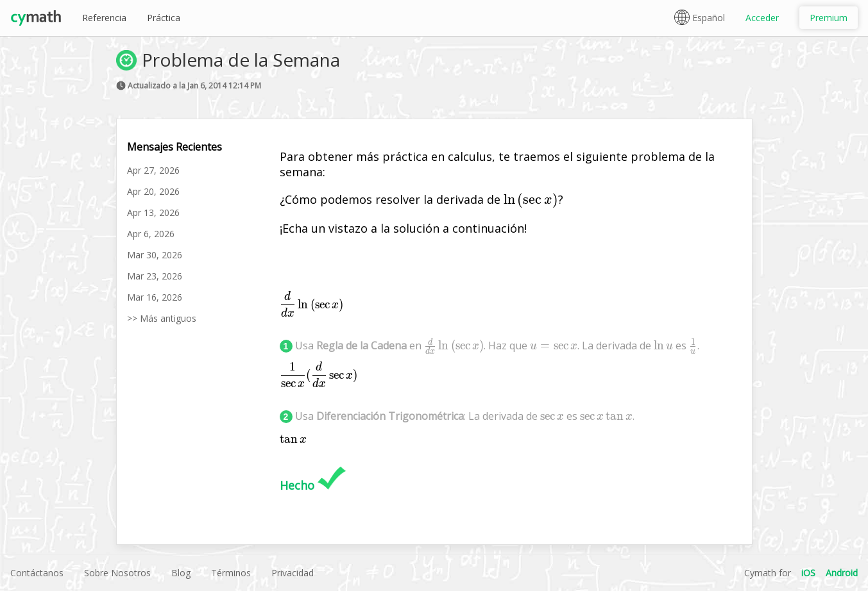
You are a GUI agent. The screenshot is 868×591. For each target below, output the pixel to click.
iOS (808, 573)
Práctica (164, 18)
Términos (231, 573)
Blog (181, 573)
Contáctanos (37, 573)
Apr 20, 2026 (153, 191)
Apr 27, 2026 (153, 170)
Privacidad (293, 573)
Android (842, 573)
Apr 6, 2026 (151, 234)
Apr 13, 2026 (153, 212)
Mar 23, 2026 (155, 276)
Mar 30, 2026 (155, 255)
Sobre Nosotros (117, 573)
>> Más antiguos (162, 318)
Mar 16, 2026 (155, 297)
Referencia (104, 18)
